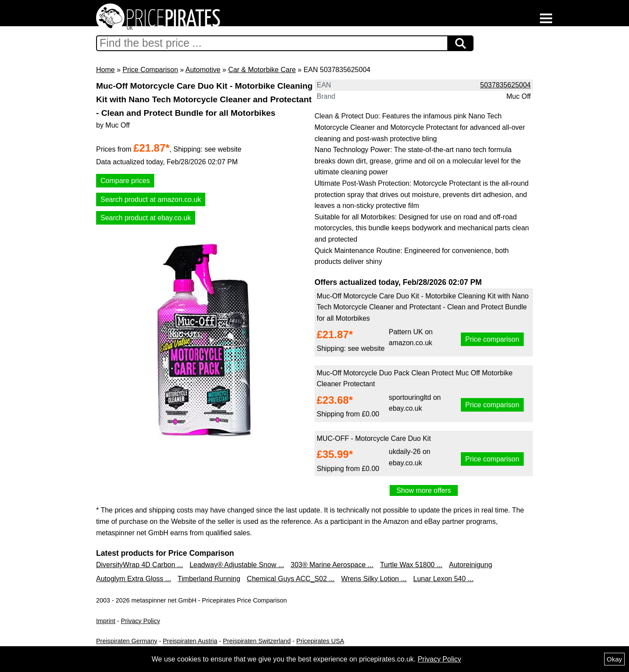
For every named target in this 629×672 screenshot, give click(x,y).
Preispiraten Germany (127, 641)
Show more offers (423, 490)
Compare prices (125, 181)
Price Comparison (150, 70)
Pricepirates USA (320, 641)
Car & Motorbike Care (262, 70)
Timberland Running (209, 579)
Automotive (203, 70)
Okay (614, 659)
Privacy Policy (141, 621)
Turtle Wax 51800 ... (411, 565)
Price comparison (492, 339)
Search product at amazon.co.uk (151, 199)
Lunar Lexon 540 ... (443, 579)
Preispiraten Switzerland (257, 641)
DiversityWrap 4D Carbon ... (140, 565)
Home (105, 70)
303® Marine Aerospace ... (332, 565)
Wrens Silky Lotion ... (374, 579)
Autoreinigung (471, 565)
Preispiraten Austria (190, 641)
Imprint (106, 621)
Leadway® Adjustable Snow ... (237, 565)
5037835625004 (505, 85)
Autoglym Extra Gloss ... (134, 579)
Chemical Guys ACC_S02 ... (291, 579)
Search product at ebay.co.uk (146, 218)
